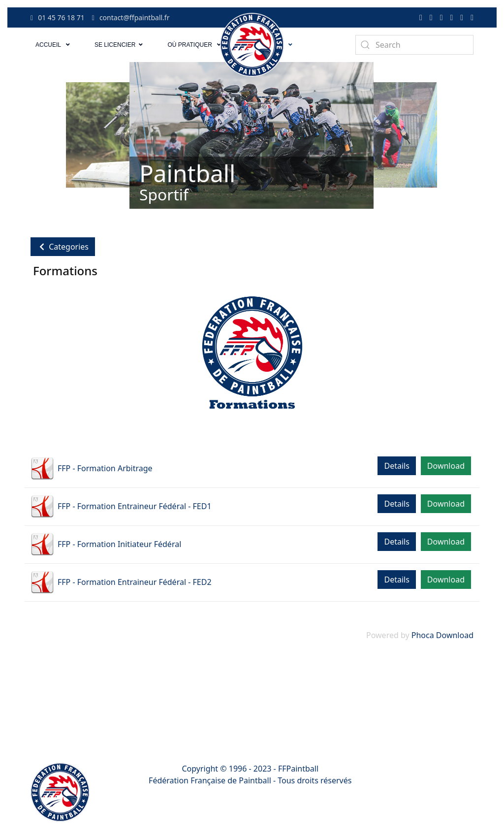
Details (396, 466)
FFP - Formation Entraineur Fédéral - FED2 (135, 582)
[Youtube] (451, 17)
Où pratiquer (189, 45)
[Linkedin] (462, 17)
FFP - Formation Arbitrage (105, 468)
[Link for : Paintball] (252, 135)
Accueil (48, 45)
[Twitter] (431, 17)
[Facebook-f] (421, 17)
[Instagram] (472, 17)
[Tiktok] (441, 17)
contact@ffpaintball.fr (131, 17)
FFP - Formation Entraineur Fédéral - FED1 (135, 506)
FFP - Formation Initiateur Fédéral (119, 544)
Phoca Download (442, 635)
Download (446, 466)
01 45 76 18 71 (58, 17)
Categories (63, 247)
